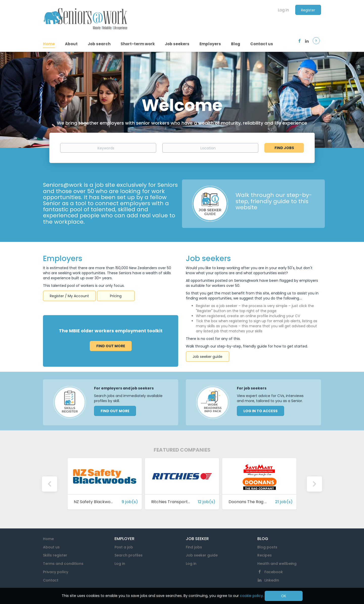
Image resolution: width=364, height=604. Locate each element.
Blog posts (267, 547)
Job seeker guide (208, 357)
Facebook (274, 572)
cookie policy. (252, 596)
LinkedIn (272, 580)
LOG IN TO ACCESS (260, 411)
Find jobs (194, 547)
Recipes (265, 555)
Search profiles (129, 555)
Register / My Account (69, 296)
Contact (51, 580)
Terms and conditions (63, 564)
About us (51, 547)
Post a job (124, 547)
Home (48, 539)
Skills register (55, 555)
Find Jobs (284, 148)
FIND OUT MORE (115, 411)
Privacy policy (56, 572)
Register (308, 10)
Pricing (116, 296)
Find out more (111, 346)
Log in (283, 10)
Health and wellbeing (277, 564)
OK (284, 596)
